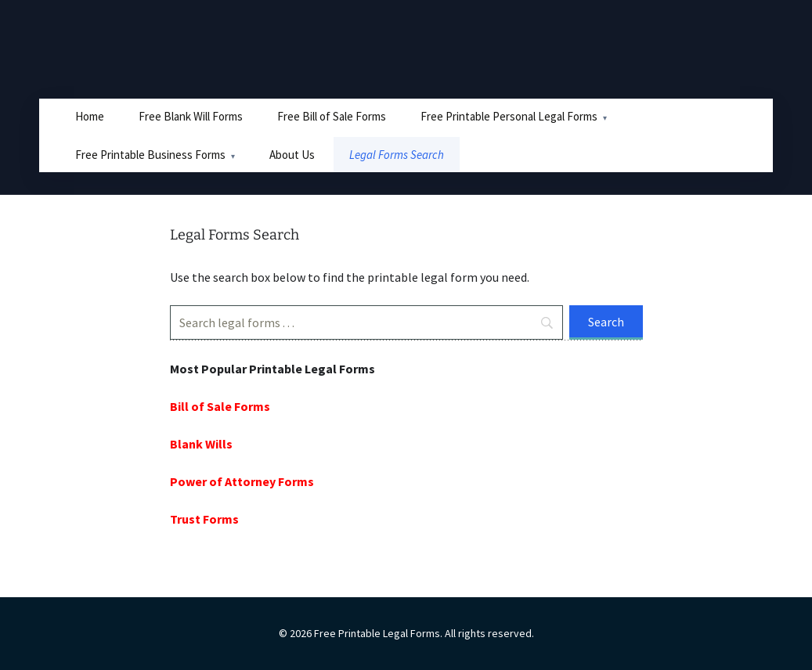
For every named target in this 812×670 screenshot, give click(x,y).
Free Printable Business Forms (150, 155)
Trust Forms (204, 519)
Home (90, 116)
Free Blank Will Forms (191, 116)
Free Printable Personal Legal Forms (509, 116)
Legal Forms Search (397, 155)
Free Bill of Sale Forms (332, 116)
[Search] (366, 322)
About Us (292, 155)
